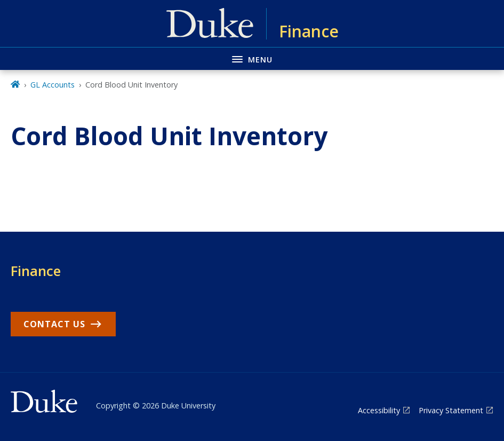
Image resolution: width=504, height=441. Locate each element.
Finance (36, 271)
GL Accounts (53, 85)
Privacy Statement (451, 410)
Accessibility (379, 410)
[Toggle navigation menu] (252, 58)
